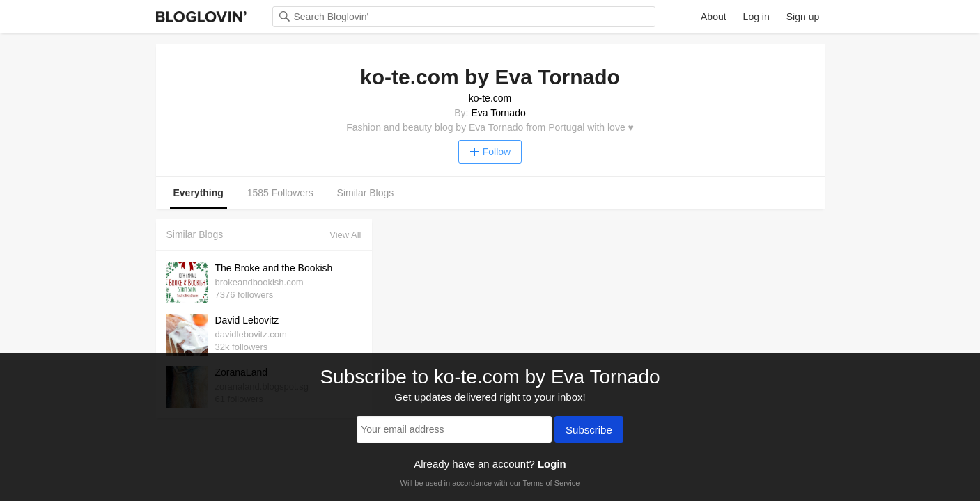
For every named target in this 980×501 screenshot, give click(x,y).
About (714, 17)
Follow (490, 152)
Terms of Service (551, 483)
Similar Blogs (366, 193)
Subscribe (589, 431)
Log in (756, 17)
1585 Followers (280, 193)
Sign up (803, 17)
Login (552, 464)
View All (345, 235)
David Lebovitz (247, 320)
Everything (199, 193)
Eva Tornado (498, 113)
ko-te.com (490, 98)
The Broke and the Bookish (274, 268)
